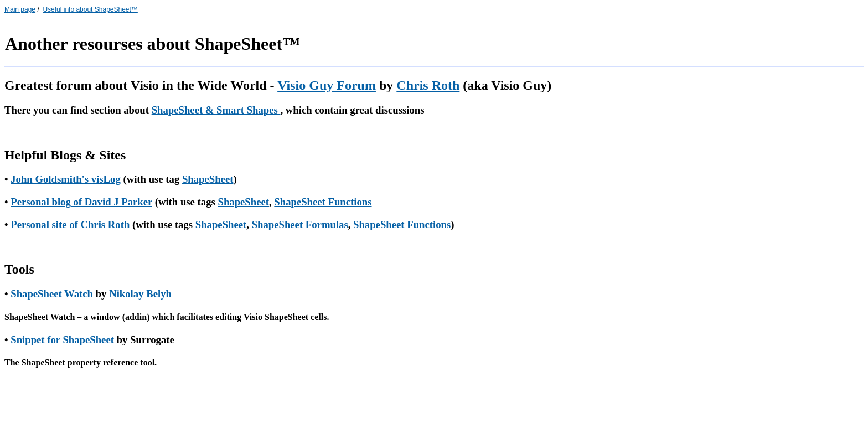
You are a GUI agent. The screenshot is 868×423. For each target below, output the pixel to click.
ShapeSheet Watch (52, 294)
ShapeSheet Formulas (300, 225)
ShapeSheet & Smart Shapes (216, 110)
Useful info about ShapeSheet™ (90, 9)
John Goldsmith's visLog (66, 179)
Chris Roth (428, 85)
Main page (20, 9)
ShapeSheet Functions (323, 202)
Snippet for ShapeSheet (62, 340)
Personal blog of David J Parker (81, 202)
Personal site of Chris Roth (70, 225)
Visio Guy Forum (327, 85)
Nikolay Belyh (140, 294)
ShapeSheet (208, 179)
